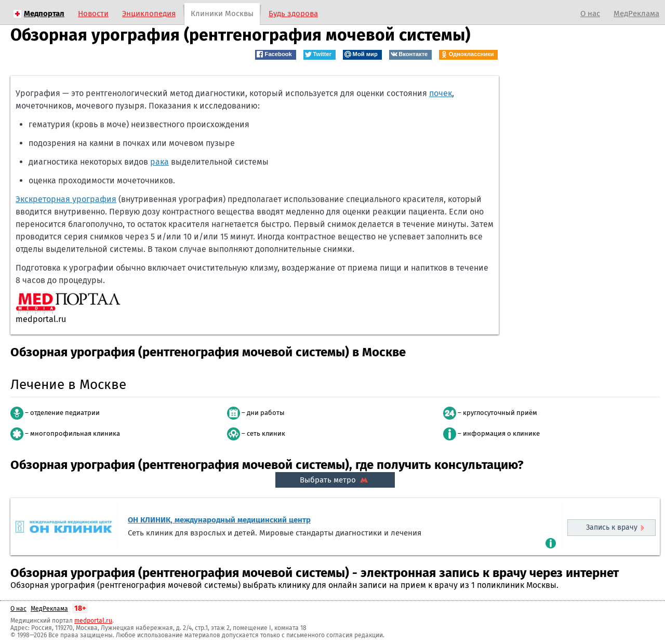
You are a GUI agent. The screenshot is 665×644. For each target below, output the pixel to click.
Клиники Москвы (222, 14)
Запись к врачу (612, 527)
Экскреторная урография (66, 199)
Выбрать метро (335, 480)
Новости (93, 14)
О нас (590, 14)
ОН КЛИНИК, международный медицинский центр (219, 520)
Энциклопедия (149, 14)
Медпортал (44, 14)
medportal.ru (93, 621)
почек (441, 93)
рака (159, 162)
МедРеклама (636, 14)
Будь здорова (293, 14)
